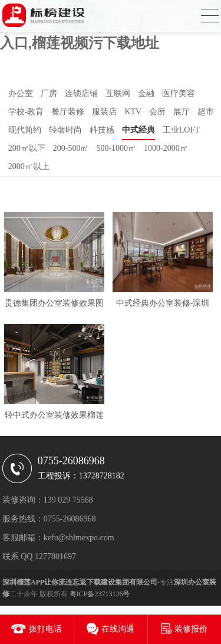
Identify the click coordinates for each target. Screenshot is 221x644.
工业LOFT (181, 130)
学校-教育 (26, 112)
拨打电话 (45, 629)
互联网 (118, 93)
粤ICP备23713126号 (100, 594)
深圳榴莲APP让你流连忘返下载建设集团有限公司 (80, 582)
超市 (206, 112)
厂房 (49, 93)
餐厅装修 (68, 112)
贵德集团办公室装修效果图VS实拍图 (54, 306)
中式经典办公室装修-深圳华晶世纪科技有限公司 (163, 306)
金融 (146, 93)
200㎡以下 (27, 148)
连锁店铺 (81, 93)
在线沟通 (118, 629)
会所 (157, 112)
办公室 (21, 93)
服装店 (104, 112)
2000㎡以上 (29, 166)
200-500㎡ (71, 148)
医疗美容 (179, 93)
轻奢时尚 (65, 130)
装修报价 (191, 629)
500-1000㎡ (116, 148)
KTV (133, 112)
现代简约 (25, 130)
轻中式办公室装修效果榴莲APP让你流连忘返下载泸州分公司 (54, 417)
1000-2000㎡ (166, 148)
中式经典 (138, 130)
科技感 (102, 130)
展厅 (182, 112)
